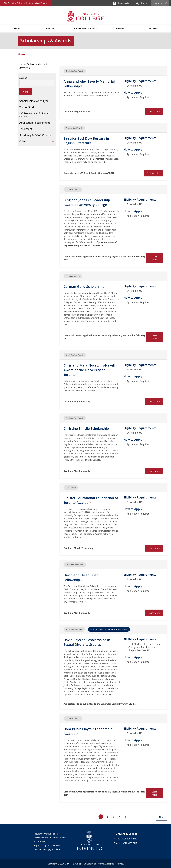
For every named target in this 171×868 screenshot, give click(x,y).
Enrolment (26, 129)
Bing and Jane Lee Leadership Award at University (90, 202)
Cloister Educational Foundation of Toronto (92, 500)
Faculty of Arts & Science (46, 834)
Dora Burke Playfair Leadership (91, 731)
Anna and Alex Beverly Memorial (84, 84)
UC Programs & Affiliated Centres (34, 115)
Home (22, 54)
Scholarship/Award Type (34, 101)
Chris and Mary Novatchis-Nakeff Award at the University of (90, 370)
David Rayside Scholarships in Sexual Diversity (89, 642)
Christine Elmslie (91, 428)
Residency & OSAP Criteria (35, 135)
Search (23, 78)
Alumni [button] (120, 29)
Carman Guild (88, 286)
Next (161, 817)
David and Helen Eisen (83, 577)
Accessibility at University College (50, 838)
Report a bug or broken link (47, 845)
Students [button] (51, 29)
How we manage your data (47, 849)
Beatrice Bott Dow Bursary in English (89, 141)
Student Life (40, 842)
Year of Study (27, 107)
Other (23, 141)
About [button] (17, 29)
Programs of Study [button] (85, 29)
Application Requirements (35, 123)
